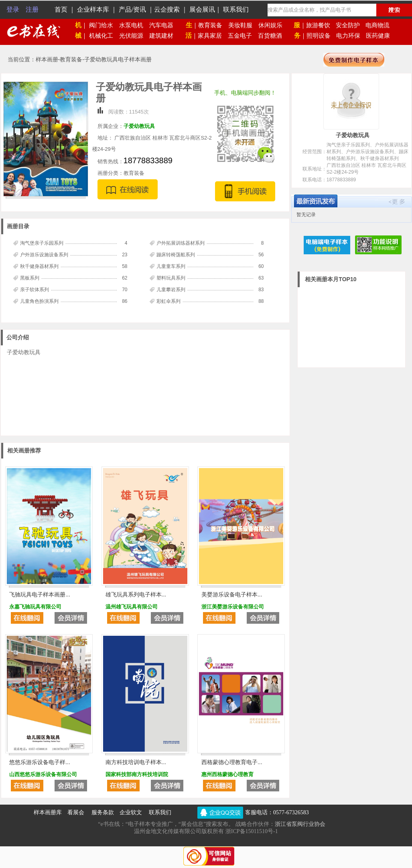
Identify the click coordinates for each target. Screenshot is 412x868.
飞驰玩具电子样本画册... (40, 594)
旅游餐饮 (318, 25)
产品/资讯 (132, 9)
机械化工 (104, 36)
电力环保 (348, 36)
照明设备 (319, 36)
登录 (13, 9)
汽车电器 (161, 25)
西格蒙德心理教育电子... (232, 762)
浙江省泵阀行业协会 (300, 824)
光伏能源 (134, 36)
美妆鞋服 (240, 25)
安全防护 (348, 25)
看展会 (76, 812)
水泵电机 (134, 25)
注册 (32, 9)
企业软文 (132, 812)
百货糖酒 (270, 36)
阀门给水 (104, 25)
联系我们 (157, 812)
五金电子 (240, 36)
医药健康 (378, 36)
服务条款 (103, 812)
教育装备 (207, 25)
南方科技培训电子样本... (136, 762)
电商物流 (377, 25)
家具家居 (207, 36)
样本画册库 (48, 812)
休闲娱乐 (270, 25)
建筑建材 (161, 36)
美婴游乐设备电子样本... (232, 594)
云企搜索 (167, 9)
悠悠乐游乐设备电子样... (40, 762)
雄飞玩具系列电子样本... (136, 594)
